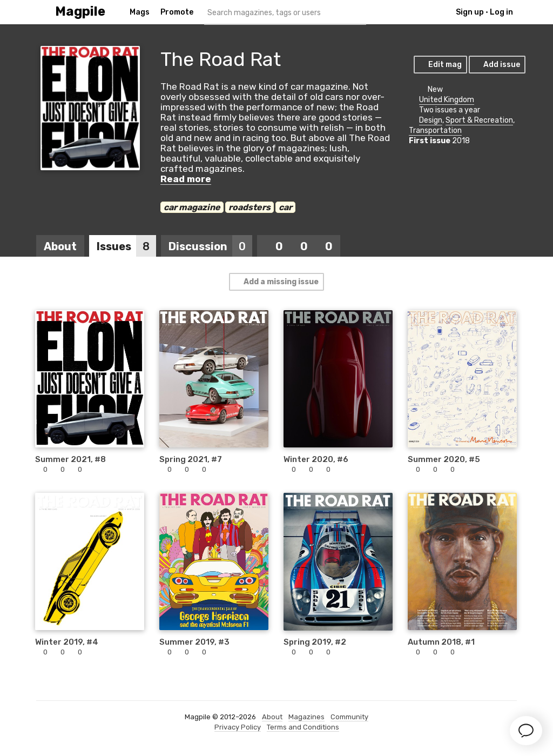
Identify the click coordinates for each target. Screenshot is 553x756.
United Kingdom (447, 100)
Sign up (470, 12)
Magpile (80, 12)
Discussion (210, 246)
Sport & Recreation (479, 120)
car (285, 207)
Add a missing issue (276, 282)
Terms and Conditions (303, 727)
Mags (140, 12)
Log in (501, 12)
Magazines (306, 717)
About (60, 246)
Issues (126, 246)
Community (349, 717)
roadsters (249, 207)
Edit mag (440, 65)
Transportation (435, 131)
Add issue (497, 65)
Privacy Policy (238, 727)
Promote (177, 12)
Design (431, 120)
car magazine (192, 207)
